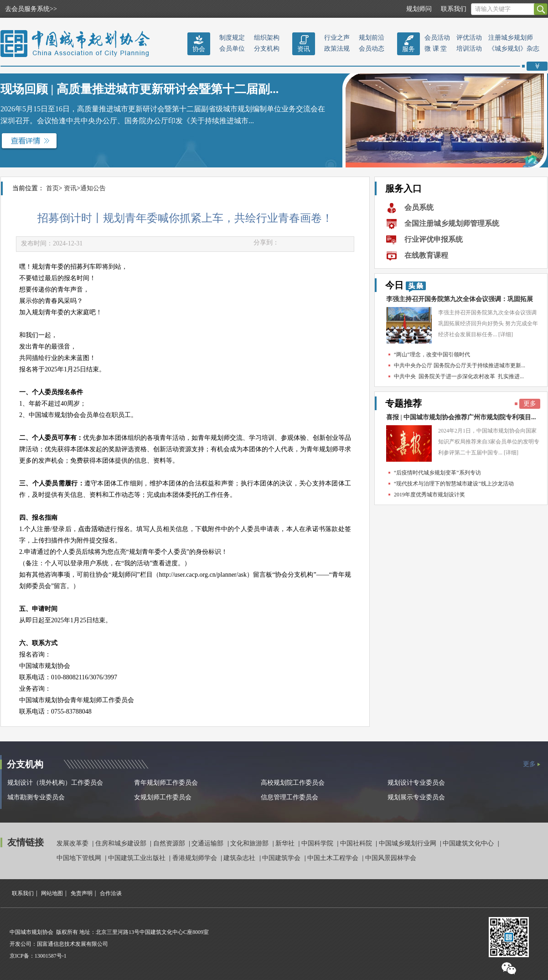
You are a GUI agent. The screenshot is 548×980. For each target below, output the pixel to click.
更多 (530, 404)
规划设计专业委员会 (416, 783)
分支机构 (267, 49)
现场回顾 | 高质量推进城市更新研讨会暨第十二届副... (140, 89)
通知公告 (93, 188)
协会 (199, 49)
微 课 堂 (436, 49)
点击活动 (91, 529)
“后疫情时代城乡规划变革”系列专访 (437, 473)
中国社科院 (357, 843)
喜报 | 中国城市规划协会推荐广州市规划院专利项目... (461, 417)
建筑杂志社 (240, 858)
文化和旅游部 (250, 843)
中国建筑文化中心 (469, 843)
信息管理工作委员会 (290, 797)
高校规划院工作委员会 (293, 783)
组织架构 (267, 38)
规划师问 (419, 9)
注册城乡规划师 (511, 38)
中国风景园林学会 (391, 858)
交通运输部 (208, 843)
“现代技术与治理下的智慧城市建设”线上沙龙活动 (454, 484)
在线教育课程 (426, 255)
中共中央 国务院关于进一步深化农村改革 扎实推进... (459, 376)
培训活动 (469, 49)
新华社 (286, 843)
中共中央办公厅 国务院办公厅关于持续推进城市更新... (460, 365)
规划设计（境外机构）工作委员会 (55, 783)
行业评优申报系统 (434, 239)
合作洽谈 (111, 893)
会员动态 (372, 49)
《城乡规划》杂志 (514, 49)
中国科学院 (318, 843)
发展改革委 (73, 843)
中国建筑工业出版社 (138, 858)
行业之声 (337, 38)
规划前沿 (372, 38)
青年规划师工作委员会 (166, 783)
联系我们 (454, 9)
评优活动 (469, 38)
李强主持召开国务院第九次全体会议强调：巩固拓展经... (460, 301)
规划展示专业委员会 (416, 797)
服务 (408, 49)
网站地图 (52, 893)
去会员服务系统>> (31, 9)
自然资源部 (170, 843)
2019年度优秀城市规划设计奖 (429, 495)
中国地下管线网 (80, 858)
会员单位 (232, 49)
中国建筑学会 (282, 858)
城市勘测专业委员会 (36, 797)
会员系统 (419, 207)
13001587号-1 (51, 956)
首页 (52, 188)
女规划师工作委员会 (163, 797)
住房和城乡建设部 (122, 843)
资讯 (304, 49)
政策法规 (337, 49)
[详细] (506, 334)
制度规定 (232, 38)
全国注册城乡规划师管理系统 (452, 223)
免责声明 (82, 893)
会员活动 (437, 38)
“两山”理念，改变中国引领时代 (432, 354)
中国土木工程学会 (334, 858)
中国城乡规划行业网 (408, 843)
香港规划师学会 (196, 858)
